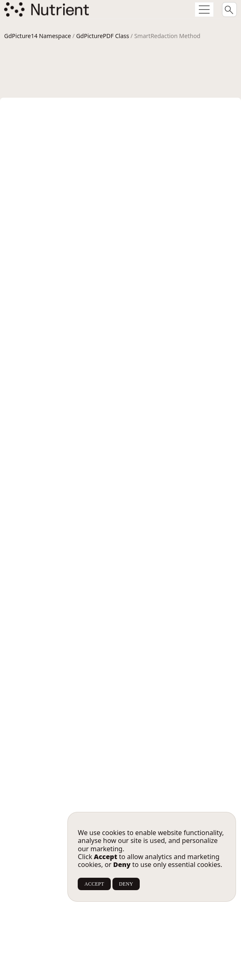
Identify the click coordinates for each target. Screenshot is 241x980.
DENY (126, 884)
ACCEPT (94, 884)
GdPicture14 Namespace (38, 36)
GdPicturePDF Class (103, 36)
